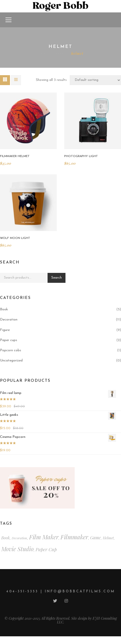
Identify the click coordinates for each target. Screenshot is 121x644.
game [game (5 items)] (95, 537)
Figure (5, 330)
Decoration (9, 320)
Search (57, 278)
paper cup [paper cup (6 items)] (46, 549)
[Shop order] (95, 80)
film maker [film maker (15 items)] (44, 537)
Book (4, 309)
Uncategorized (11, 361)
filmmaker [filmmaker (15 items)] (74, 537)
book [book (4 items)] (5, 538)
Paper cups (9, 340)
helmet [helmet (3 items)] (108, 538)
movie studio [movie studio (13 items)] (17, 549)
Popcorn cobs (11, 350)
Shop (59, 53)
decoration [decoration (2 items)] (19, 538)
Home (43, 53)
